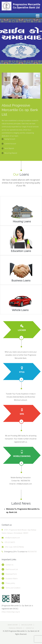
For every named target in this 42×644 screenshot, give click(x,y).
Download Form (11, 574)
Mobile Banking (22, 456)
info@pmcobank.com (12, 538)
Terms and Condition (13, 588)
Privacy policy (10, 583)
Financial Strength (16, 628)
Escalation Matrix (12, 579)
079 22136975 (10, 542)
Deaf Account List (12, 569)
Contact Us (9, 565)
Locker (22, 330)
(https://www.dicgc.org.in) (11, 612)
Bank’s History (13, 625)
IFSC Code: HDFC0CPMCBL (15, 547)
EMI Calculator (27, 625)
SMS (22, 414)
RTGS (22, 372)
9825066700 (32, 552)
